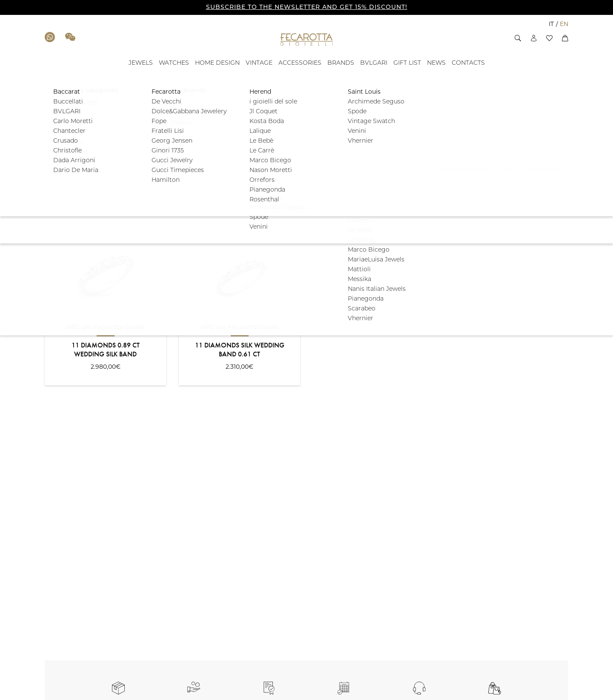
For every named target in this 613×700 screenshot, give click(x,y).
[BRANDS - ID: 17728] (341, 63)
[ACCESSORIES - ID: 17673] (300, 63)
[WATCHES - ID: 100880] (174, 63)
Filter (542, 147)
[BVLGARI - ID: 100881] (374, 63)
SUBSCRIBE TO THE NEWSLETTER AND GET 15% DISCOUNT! (307, 7)
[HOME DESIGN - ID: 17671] (217, 63)
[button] (518, 38)
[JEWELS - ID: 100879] (141, 63)
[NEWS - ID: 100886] (436, 63)
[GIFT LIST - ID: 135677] (407, 63)
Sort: (51, 200)
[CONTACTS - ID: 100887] (468, 63)
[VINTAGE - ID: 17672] (259, 63)
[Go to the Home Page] (307, 39)
